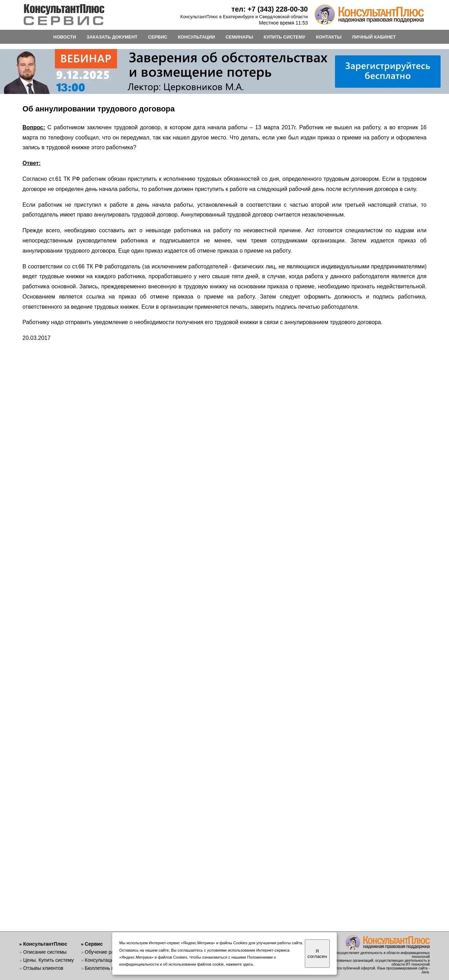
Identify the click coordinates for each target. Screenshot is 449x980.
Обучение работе (105, 952)
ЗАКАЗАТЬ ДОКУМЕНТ (112, 37)
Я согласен (317, 954)
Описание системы (45, 952)
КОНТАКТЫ (329, 37)
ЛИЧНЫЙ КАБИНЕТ (374, 37)
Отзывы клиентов (43, 968)
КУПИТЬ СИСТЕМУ (284, 37)
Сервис (94, 944)
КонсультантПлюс (45, 944)
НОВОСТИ (65, 37)
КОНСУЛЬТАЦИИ (196, 37)
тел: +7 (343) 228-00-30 (270, 9)
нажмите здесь (239, 964)
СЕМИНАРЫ (239, 37)
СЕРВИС (158, 37)
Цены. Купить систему (49, 960)
